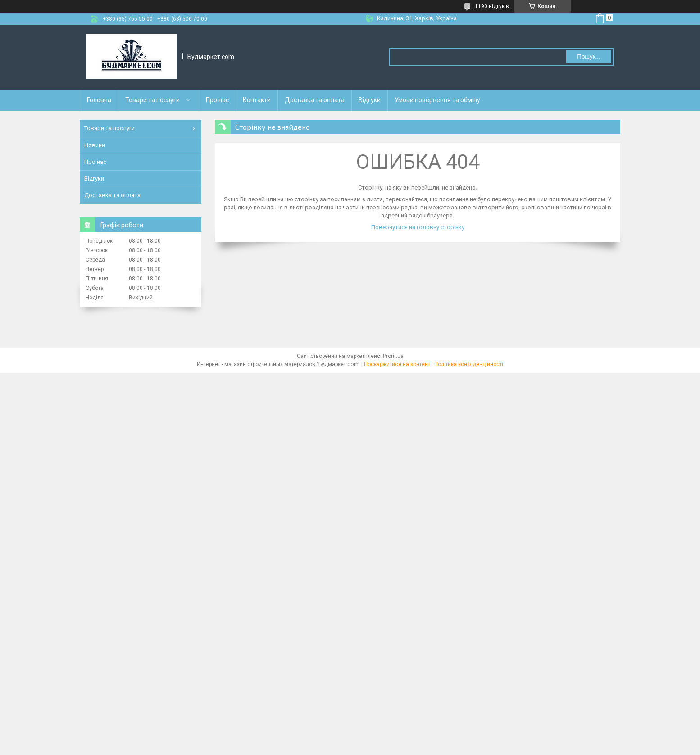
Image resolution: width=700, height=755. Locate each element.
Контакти (257, 100)
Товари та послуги (152, 100)
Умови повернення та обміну (437, 100)
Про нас (217, 100)
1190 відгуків (492, 6)
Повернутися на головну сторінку (418, 227)
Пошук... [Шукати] (589, 57)
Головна (99, 100)
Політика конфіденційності (469, 364)
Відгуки (370, 100)
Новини (95, 145)
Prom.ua (393, 356)
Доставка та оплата (315, 100)
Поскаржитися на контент (397, 364)
